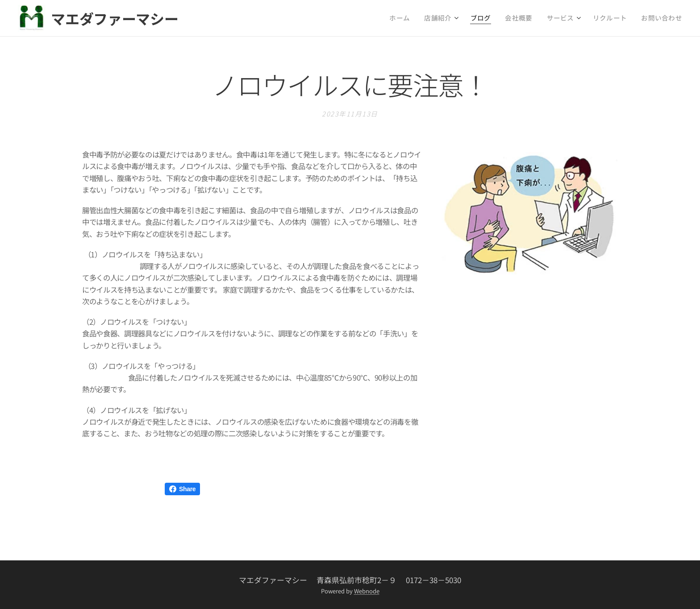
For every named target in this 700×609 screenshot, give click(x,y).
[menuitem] (427, 18)
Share (182, 489)
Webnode (367, 591)
